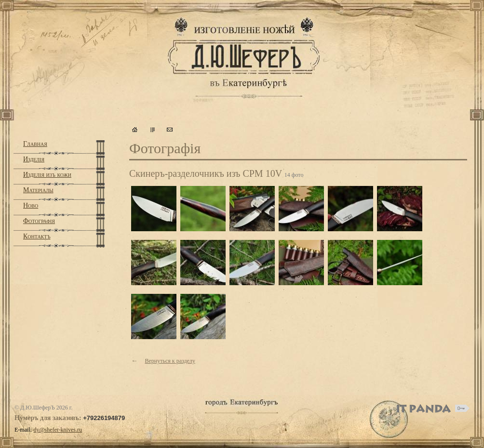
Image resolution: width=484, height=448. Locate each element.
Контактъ (37, 236)
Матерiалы (38, 190)
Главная (35, 144)
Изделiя (34, 159)
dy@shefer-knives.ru (58, 430)
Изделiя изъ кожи (47, 175)
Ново (31, 205)
